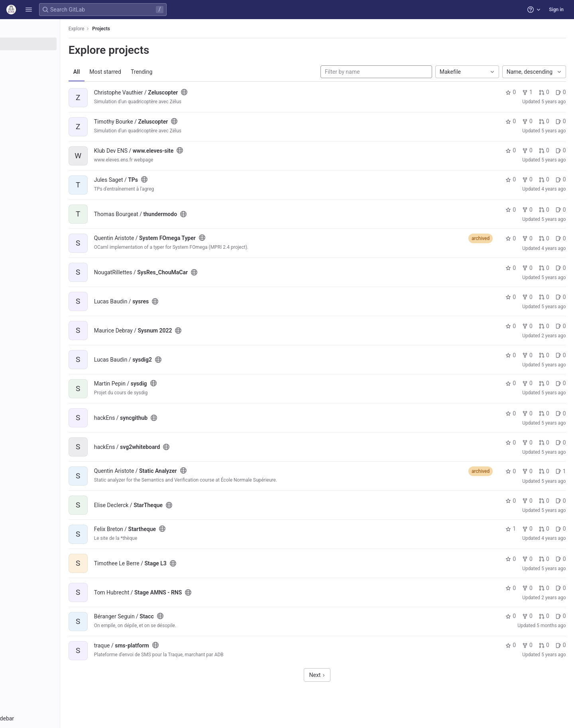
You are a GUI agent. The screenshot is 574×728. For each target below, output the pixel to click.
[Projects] (51, 44)
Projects (141, 29)
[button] (29, 10)
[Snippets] (51, 83)
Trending (182, 72)
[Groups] (51, 57)
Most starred (145, 72)
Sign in (556, 10)
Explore (116, 29)
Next (338, 675)
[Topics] (51, 70)
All (117, 72)
